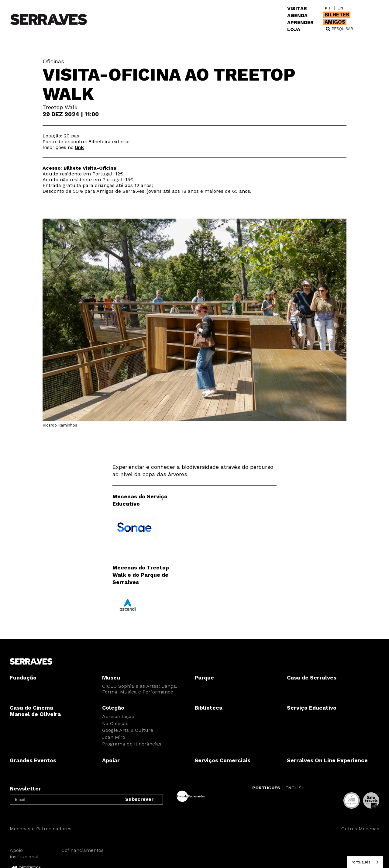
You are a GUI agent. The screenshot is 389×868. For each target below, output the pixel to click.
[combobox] (365, 862)
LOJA (294, 29)
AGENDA (297, 15)
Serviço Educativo (312, 708)
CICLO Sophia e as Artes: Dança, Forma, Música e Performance (140, 689)
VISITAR (297, 8)
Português (360, 862)
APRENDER (300, 22)
